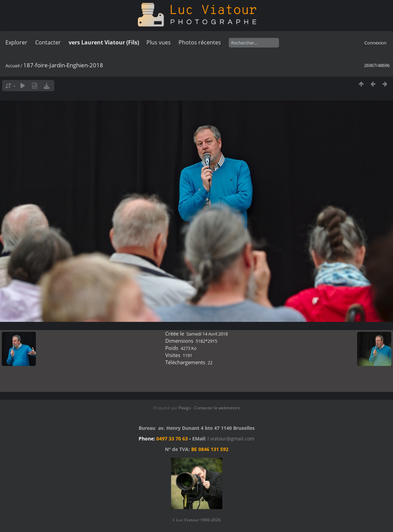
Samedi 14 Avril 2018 (207, 334)
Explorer (16, 42)
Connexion (375, 43)
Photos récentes (200, 42)
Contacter (48, 42)
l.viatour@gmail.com (231, 439)
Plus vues (159, 42)
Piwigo (185, 408)
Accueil (12, 66)
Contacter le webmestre (217, 408)
